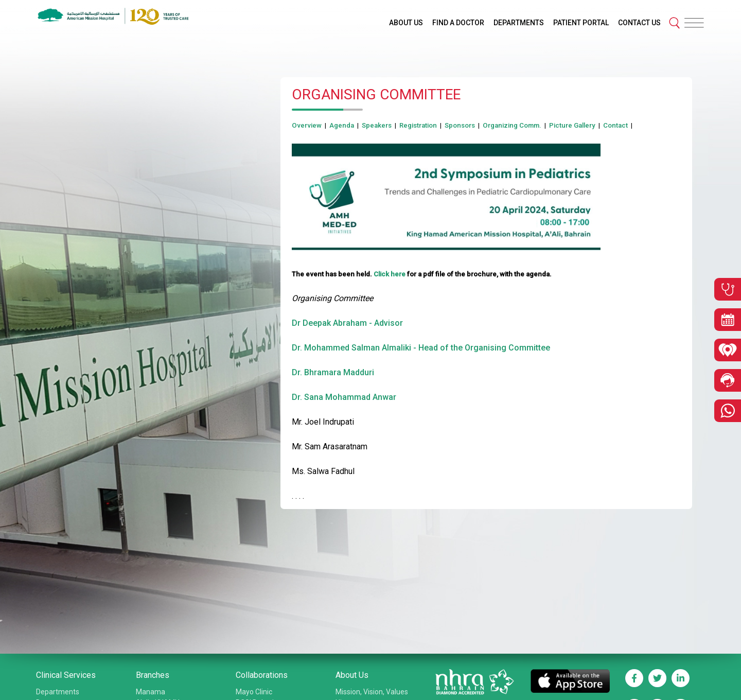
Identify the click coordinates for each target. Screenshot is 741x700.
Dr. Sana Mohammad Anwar (344, 397)
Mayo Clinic (254, 692)
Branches (153, 675)
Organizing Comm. (512, 125)
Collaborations (262, 675)
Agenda (342, 125)
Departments (58, 692)
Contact (615, 125)
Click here (390, 274)
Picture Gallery (572, 125)
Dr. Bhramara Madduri (333, 372)
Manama (151, 692)
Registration (418, 125)
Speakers (377, 125)
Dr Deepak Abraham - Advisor (347, 323)
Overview (307, 125)
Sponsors (460, 125)
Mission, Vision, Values (372, 692)
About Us (352, 675)
